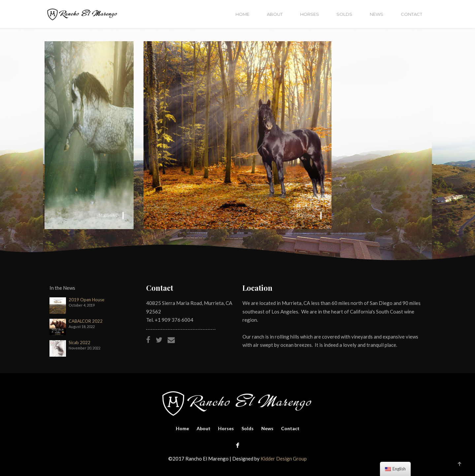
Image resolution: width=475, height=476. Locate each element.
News (377, 14)
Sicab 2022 (79, 343)
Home (242, 14)
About (275, 14)
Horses (310, 14)
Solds (344, 14)
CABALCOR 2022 (86, 321)
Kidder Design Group (284, 459)
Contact (412, 14)
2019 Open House (86, 300)
